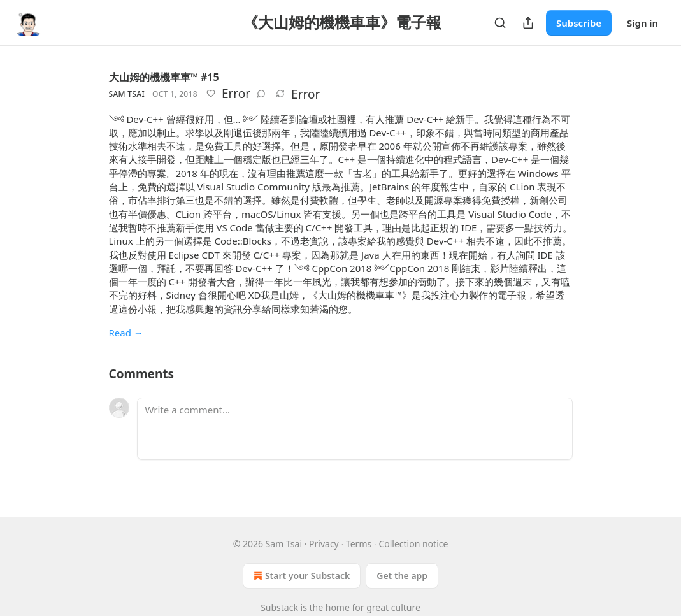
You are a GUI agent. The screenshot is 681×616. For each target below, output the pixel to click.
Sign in (642, 23)
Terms (359, 544)
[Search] (500, 23)
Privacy (324, 544)
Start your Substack (300, 576)
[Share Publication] (528, 23)
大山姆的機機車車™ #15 (164, 77)
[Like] (211, 94)
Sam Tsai (127, 94)
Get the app (402, 576)
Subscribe (579, 23)
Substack (279, 607)
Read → (126, 333)
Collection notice (413, 544)
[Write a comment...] (355, 429)
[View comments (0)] (261, 94)
